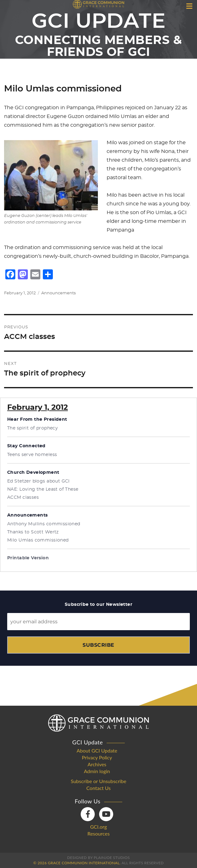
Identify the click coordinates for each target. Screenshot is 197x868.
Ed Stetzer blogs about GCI (38, 481)
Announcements (58, 293)
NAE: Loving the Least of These (43, 489)
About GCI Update (97, 751)
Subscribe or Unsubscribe (98, 781)
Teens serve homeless (32, 455)
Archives (97, 764)
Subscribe (98, 645)
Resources (98, 834)
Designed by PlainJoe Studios (98, 858)
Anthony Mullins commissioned (44, 524)
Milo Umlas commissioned (38, 540)
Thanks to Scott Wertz (33, 532)
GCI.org (98, 827)
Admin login (97, 771)
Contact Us (98, 788)
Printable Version (28, 558)
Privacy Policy (97, 758)
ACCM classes (23, 498)
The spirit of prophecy (33, 428)
